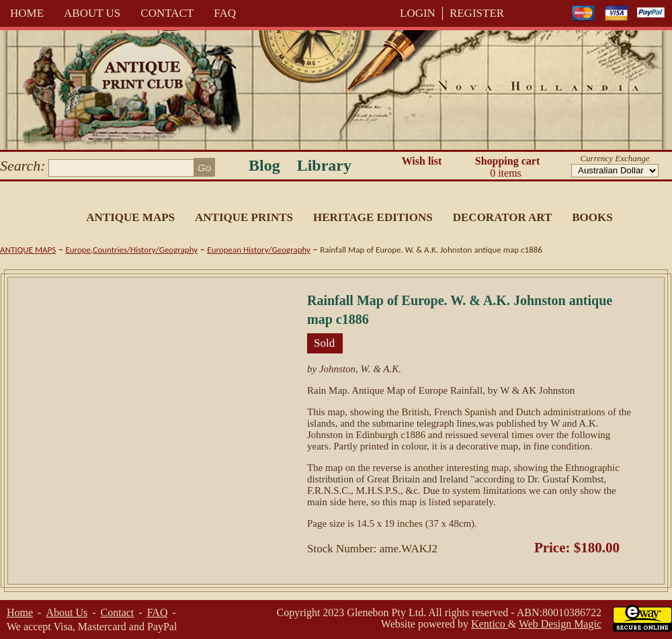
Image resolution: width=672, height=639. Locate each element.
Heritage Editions (373, 217)
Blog (264, 165)
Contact (167, 13)
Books (592, 217)
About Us (92, 13)
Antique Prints (244, 217)
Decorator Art (503, 217)
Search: (23, 166)
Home (27, 13)
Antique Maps (130, 217)
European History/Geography (259, 250)
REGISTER (477, 13)
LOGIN (418, 13)
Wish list (422, 161)
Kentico (490, 624)
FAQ (225, 13)
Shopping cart (507, 167)
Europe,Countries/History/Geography (131, 250)
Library (324, 165)
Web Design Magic (560, 624)
